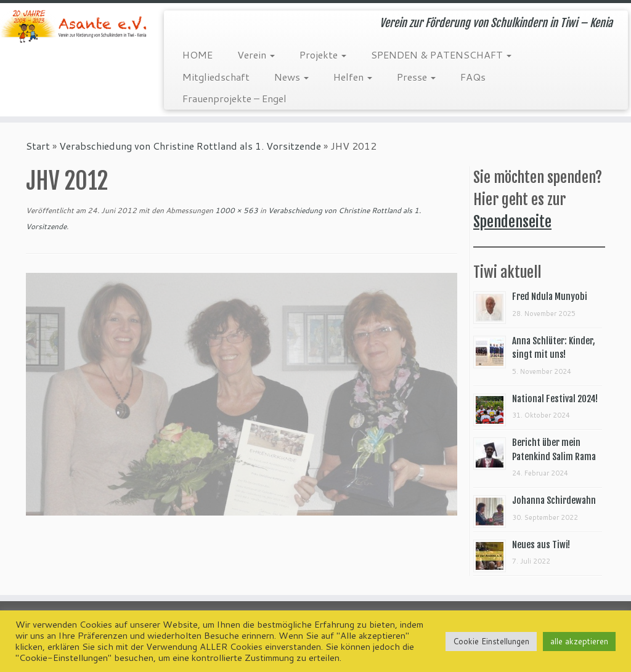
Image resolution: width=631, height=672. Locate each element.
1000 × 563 (236, 210)
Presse (416, 77)
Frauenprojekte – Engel (234, 98)
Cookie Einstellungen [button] (491, 641)
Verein (256, 55)
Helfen (353, 77)
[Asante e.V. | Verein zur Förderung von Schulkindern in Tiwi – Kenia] (74, 26)
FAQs (473, 77)
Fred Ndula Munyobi (550, 297)
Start (38, 146)
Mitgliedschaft (216, 77)
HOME (197, 55)
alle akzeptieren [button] (579, 641)
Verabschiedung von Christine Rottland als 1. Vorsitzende (190, 146)
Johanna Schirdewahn (554, 500)
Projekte (323, 55)
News (291, 77)
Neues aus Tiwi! (541, 545)
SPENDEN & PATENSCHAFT (441, 55)
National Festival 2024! (555, 399)
